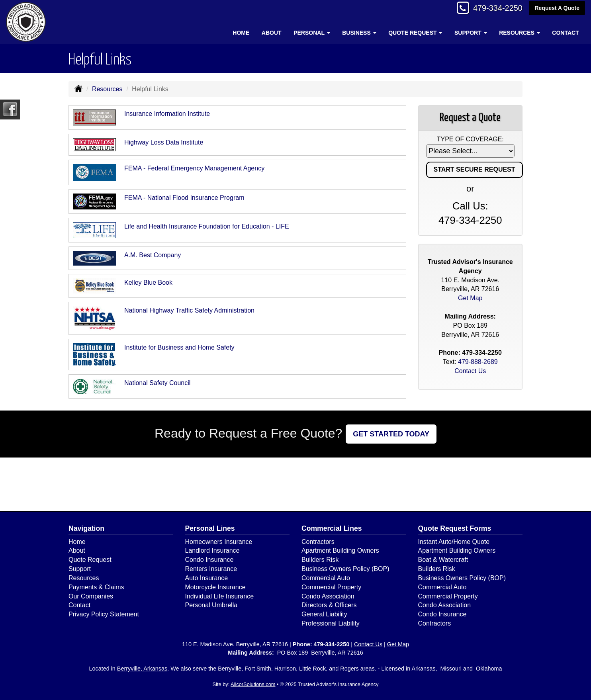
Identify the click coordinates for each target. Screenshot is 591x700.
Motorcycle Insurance (215, 587)
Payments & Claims (96, 587)
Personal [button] (312, 33)
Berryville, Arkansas (142, 669)
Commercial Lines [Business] (332, 528)
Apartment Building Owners (340, 550)
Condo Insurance (209, 560)
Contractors (318, 542)
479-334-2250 (494, 9)
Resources (107, 89)
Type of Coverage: (470, 139)
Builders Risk (320, 560)
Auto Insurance (207, 578)
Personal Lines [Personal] (210, 528)
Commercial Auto (326, 578)
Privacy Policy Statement (104, 614)
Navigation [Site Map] (86, 528)
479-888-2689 (478, 362)
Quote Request (90, 560)
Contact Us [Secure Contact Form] (470, 371)
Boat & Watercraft (443, 560)
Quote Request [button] (415, 33)
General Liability (324, 614)
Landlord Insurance (212, 550)
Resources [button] (520, 33)
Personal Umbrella (211, 605)
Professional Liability (331, 623)
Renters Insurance (211, 569)
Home (241, 33)
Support (80, 569)
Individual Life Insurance (220, 596)
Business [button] (359, 33)
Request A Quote (557, 9)
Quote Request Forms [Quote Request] (455, 528)
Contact (565, 33)
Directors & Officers (329, 605)
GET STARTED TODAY (391, 434)
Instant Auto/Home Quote (454, 542)
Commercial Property (331, 587)
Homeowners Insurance (219, 542)
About (272, 33)
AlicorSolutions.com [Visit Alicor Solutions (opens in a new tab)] (253, 684)
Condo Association (328, 596)
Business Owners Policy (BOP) (345, 569)
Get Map (470, 298)
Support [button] (471, 33)
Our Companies (91, 596)
